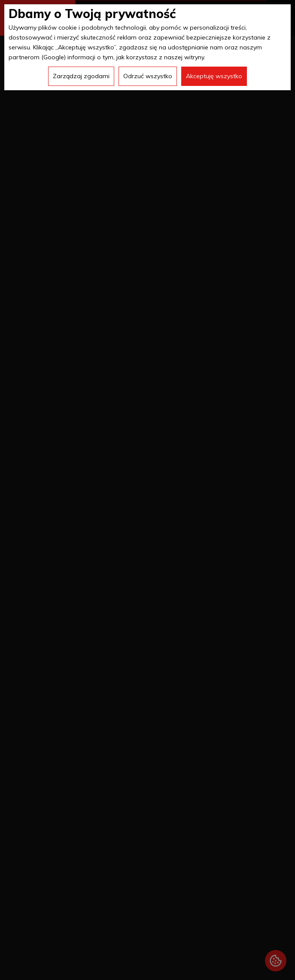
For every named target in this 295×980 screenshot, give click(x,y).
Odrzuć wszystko (148, 76)
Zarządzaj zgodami (81, 76)
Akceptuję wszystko (214, 76)
